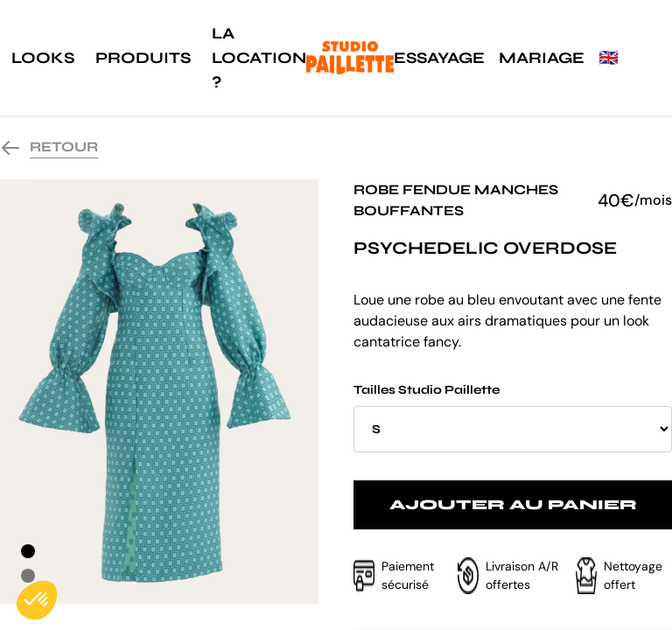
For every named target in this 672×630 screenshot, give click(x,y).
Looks (43, 58)
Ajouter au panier (513, 504)
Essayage (439, 58)
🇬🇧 (608, 58)
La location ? (259, 58)
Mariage (542, 58)
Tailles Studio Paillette (513, 417)
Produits (143, 58)
